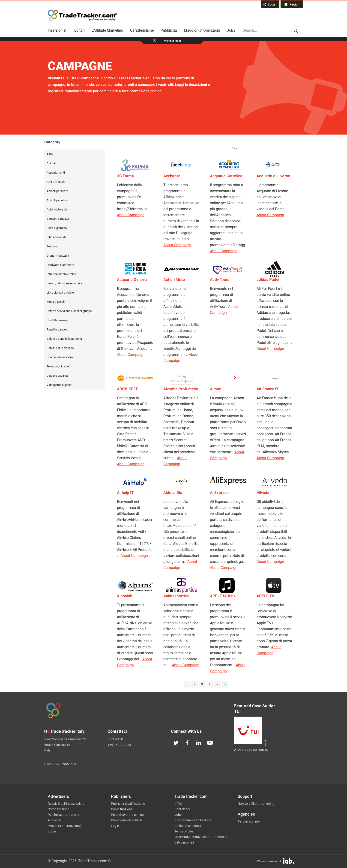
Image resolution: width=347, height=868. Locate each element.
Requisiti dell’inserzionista (66, 804)
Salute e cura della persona (64, 339)
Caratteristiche (142, 30)
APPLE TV (265, 596)
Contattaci (182, 809)
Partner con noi (249, 821)
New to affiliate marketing (256, 804)
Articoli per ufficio (58, 200)
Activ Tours (220, 279)
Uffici (178, 804)
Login (52, 831)
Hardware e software (60, 265)
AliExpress (219, 493)
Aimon (216, 389)
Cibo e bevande (57, 237)
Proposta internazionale (65, 826)
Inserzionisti (58, 30)
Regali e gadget (57, 329)
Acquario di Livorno (273, 176)
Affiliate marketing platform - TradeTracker (82, 15)
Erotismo (52, 246)
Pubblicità (169, 30)
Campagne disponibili (126, 820)
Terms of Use (184, 831)
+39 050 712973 (119, 745)
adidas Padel (268, 279)
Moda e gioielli (56, 302)
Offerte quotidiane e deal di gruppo (69, 311)
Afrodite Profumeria (181, 389)
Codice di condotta (188, 826)
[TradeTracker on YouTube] (210, 742)
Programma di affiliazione (193, 820)
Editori (79, 30)
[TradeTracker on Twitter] (176, 742)
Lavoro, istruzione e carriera (64, 283)
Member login (172, 41)
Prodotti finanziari (58, 320)
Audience (54, 820)
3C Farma (125, 176)
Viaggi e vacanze (58, 376)
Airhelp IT (125, 493)
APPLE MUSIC (222, 596)
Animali (51, 163)
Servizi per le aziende (60, 348)
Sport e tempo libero (60, 357)
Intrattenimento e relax (61, 274)
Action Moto (174, 279)
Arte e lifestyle (56, 182)
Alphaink (124, 596)
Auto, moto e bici (57, 209)
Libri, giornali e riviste (60, 293)
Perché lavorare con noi (64, 815)
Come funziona (59, 809)
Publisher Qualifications (128, 804)
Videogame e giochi (59, 385)
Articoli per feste (57, 191)
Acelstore (172, 176)
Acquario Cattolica (226, 176)
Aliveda (263, 493)
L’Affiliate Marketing (107, 30)
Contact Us (115, 739)
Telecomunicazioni (59, 366)
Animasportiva (176, 596)
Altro (50, 154)
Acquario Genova (132, 279)
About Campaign (131, 215)
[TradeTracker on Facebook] (187, 742)
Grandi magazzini (58, 256)
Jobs (231, 30)
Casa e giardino (57, 228)
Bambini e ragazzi (58, 219)
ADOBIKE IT (127, 389)
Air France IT (268, 389)
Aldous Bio (173, 493)
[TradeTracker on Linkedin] (199, 742)
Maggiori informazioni (202, 30)
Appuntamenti (56, 173)
